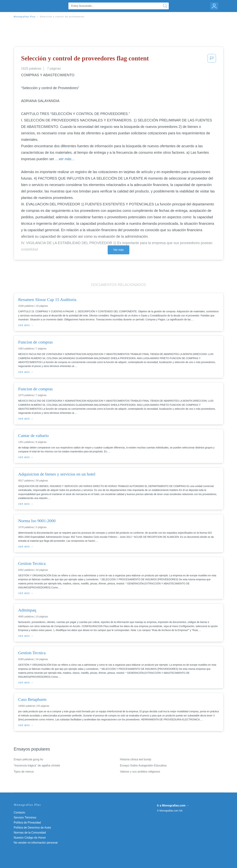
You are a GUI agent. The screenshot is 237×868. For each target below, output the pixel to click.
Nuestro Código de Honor (30, 838)
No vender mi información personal (36, 843)
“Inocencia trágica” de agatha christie (37, 765)
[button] (212, 59)
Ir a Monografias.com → (173, 805)
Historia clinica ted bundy (136, 759)
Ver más (119, 250)
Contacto (19, 812)
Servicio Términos (25, 818)
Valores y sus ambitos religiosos (140, 772)
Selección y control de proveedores (62, 17)
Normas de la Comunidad (30, 833)
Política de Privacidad (27, 823)
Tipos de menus (24, 772)
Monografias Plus (25, 17)
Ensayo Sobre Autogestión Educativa (143, 765)
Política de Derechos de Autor (33, 828)
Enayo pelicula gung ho (28, 759)
